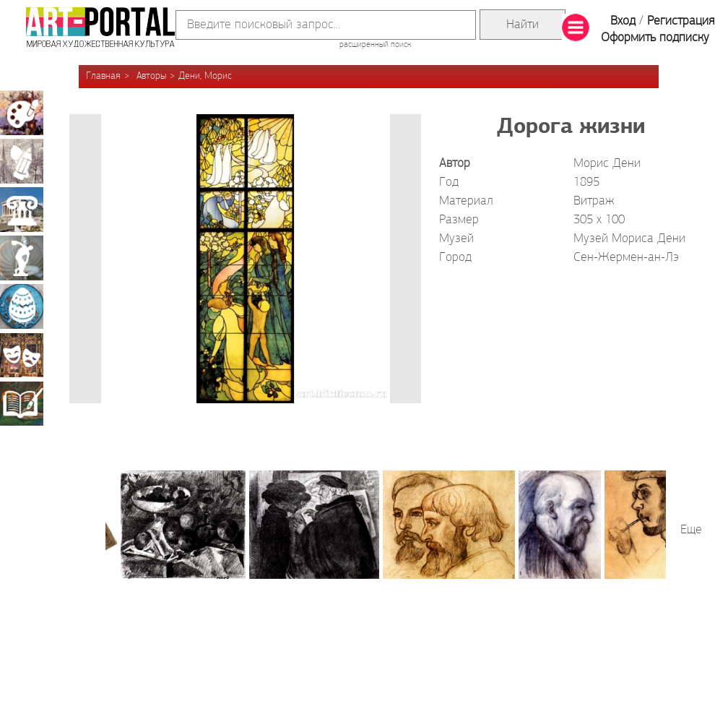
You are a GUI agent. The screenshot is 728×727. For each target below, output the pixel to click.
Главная (103, 76)
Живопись (22, 113)
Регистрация (681, 21)
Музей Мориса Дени (629, 239)
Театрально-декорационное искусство (22, 355)
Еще (691, 530)
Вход (623, 21)
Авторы (151, 76)
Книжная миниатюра (22, 403)
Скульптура (22, 258)
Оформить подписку (655, 38)
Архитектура (22, 210)
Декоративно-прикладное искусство (22, 306)
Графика (22, 161)
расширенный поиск (375, 45)
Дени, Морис (205, 76)
